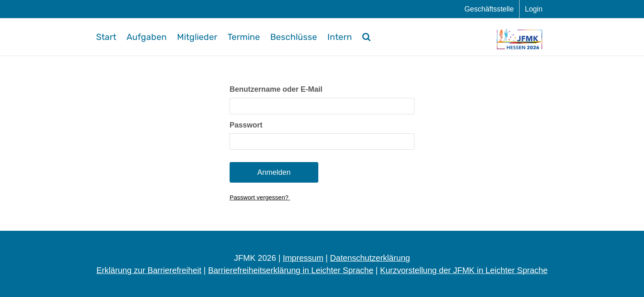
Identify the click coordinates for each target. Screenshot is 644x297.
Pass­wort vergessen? (260, 197)
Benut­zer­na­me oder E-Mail (276, 89)
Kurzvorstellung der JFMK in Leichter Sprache (464, 270)
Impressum (303, 258)
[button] (366, 37)
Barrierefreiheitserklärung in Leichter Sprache (291, 270)
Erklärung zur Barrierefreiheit (149, 270)
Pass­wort (246, 125)
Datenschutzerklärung (370, 258)
